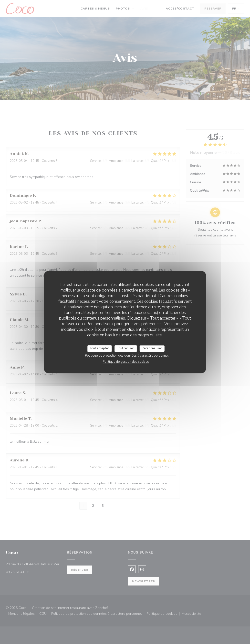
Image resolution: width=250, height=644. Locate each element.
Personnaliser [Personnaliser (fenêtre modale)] (152, 348)
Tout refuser (125, 348)
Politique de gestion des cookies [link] (126, 362)
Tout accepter (99, 348)
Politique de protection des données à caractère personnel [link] (127, 356)
